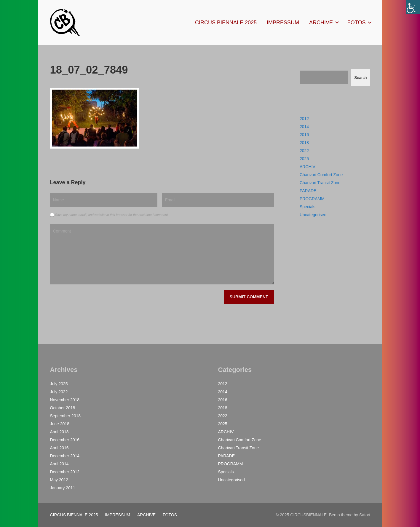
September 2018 (66, 416)
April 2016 (59, 448)
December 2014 (65, 456)
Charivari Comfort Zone (321, 175)
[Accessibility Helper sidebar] (413, 7)
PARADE (308, 191)
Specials (308, 207)
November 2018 (65, 400)
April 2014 (59, 464)
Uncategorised (313, 215)
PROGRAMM (312, 199)
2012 (304, 119)
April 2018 (59, 432)
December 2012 (65, 472)
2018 (304, 143)
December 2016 (65, 440)
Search (360, 78)
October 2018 (63, 408)
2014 (304, 127)
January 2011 (63, 488)
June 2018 (60, 424)
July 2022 (59, 392)
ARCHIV (308, 167)
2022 (304, 151)
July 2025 (59, 384)
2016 (304, 135)
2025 (304, 159)
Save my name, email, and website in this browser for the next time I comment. (112, 215)
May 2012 (59, 480)
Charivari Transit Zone (320, 183)
